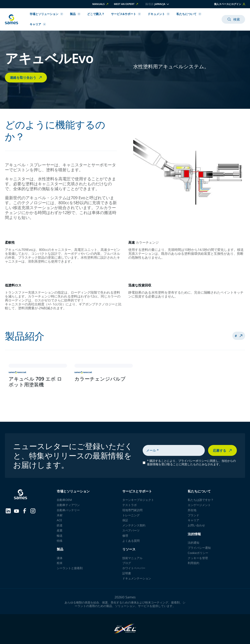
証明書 (127, 573)
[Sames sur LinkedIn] (8, 510)
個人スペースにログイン (230, 4)
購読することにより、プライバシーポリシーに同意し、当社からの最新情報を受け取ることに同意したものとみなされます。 (191, 463)
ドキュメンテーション (137, 578)
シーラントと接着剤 (70, 568)
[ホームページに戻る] (12, 19)
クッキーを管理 (198, 558)
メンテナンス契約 (134, 525)
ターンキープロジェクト (138, 500)
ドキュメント (159, 14)
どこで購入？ (96, 14)
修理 (125, 536)
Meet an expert (126, 4)
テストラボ (130, 505)
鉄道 (60, 525)
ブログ (127, 563)
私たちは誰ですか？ (201, 500)
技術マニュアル (132, 558)
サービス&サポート (126, 14)
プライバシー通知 (199, 548)
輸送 (60, 536)
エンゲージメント (199, 505)
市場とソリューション (46, 14)
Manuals (101, 4)
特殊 (60, 541)
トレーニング (131, 515)
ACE (59, 520)
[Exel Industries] (125, 629)
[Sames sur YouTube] (16, 511)
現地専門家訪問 (132, 510)
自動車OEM (64, 500)
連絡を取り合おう (26, 78)
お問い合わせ (196, 525)
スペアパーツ (131, 530)
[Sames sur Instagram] (33, 510)
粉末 (60, 563)
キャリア (38, 24)
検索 (233, 19)
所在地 (192, 510)
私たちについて (189, 14)
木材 (60, 515)
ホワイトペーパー (134, 568)
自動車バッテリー (68, 510)
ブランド (193, 515)
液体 (60, 558)
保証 (125, 520)
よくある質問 (131, 541)
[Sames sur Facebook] (25, 510)
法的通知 (193, 543)
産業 (60, 530)
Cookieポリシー (198, 553)
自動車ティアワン (68, 505)
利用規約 (193, 563)
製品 (75, 14)
